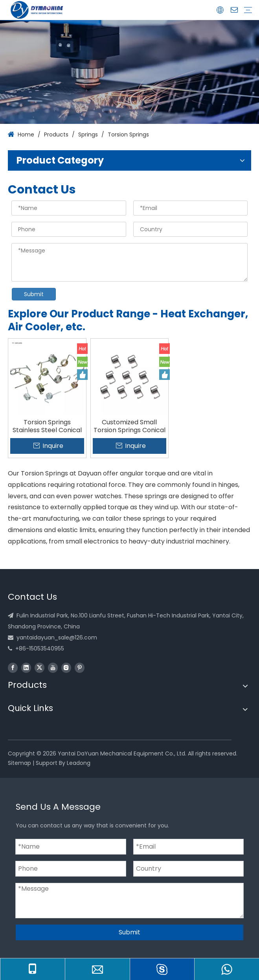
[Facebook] (13, 668)
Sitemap (19, 763)
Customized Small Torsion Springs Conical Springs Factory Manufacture (129, 426)
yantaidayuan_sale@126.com (57, 637)
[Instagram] (66, 668)
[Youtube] (53, 668)
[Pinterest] (80, 668)
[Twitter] (39, 668)
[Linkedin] (26, 668)
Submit (34, 294)
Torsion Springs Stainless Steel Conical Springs (47, 426)
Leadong (79, 763)
